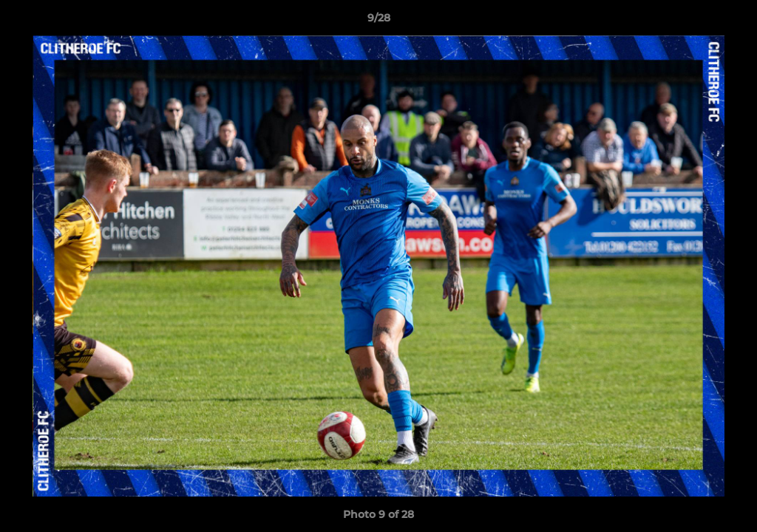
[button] (730, 21)
